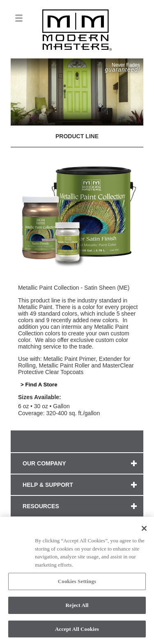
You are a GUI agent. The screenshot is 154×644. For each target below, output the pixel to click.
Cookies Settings (77, 584)
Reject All (77, 608)
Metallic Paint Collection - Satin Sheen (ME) (74, 288)
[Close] (144, 531)
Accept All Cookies (77, 631)
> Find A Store (39, 385)
